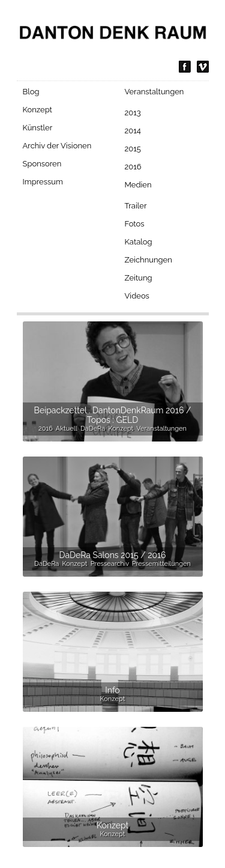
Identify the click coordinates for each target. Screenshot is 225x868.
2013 (133, 113)
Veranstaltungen (154, 92)
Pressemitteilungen (161, 564)
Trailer (136, 206)
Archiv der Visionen (57, 146)
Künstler (38, 128)
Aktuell (67, 429)
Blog (31, 92)
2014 (133, 131)
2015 (133, 149)
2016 (133, 167)
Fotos (135, 224)
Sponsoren (42, 164)
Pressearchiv (110, 564)
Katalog (139, 242)
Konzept (37, 110)
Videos (137, 296)
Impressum (43, 182)
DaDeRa (93, 429)
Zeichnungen (148, 260)
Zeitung (139, 278)
